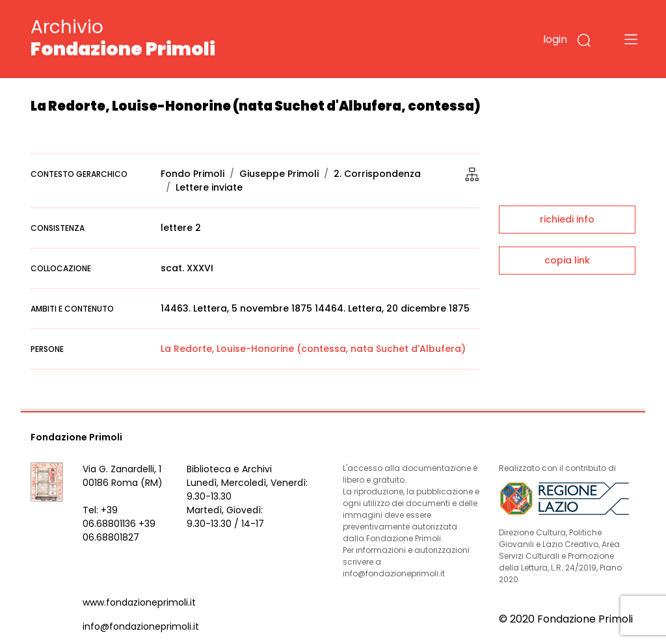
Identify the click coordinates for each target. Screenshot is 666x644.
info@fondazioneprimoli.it (141, 626)
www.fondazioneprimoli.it (139, 602)
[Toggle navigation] (631, 39)
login (555, 39)
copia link (567, 260)
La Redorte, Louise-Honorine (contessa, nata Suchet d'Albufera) (313, 349)
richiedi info (567, 219)
